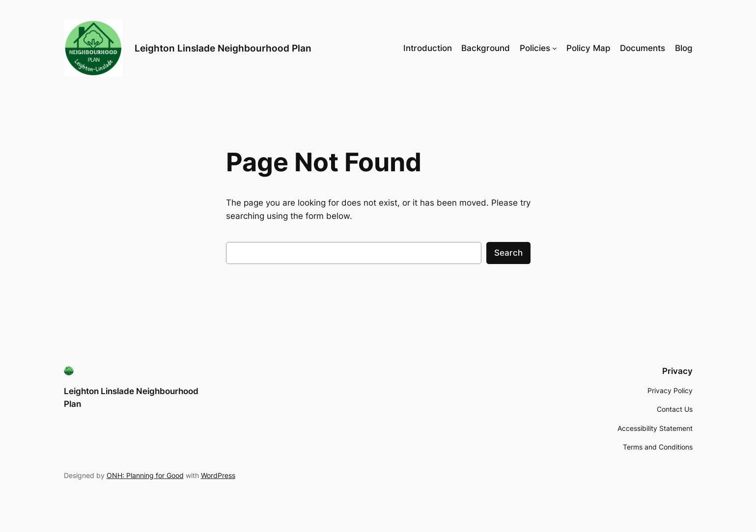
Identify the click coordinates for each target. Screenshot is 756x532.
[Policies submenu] (555, 48)
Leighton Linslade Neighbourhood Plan (223, 48)
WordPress (218, 475)
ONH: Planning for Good (145, 475)
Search (508, 253)
